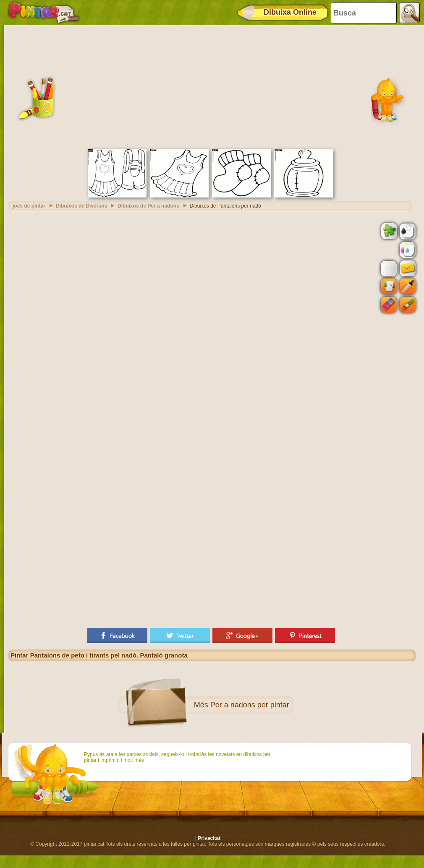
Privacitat (209, 838)
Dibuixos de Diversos (81, 206)
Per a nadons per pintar (250, 705)
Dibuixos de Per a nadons (148, 206)
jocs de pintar (29, 206)
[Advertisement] (212, 86)
